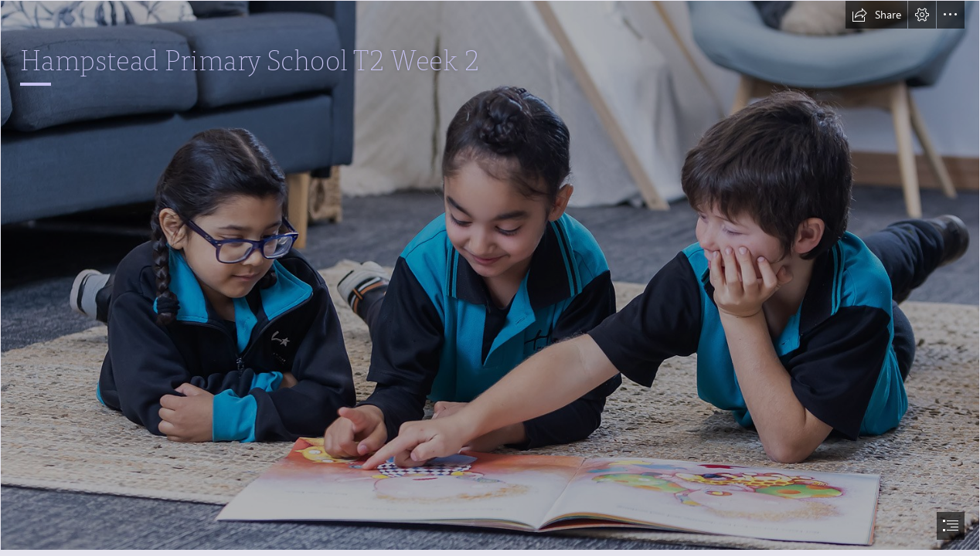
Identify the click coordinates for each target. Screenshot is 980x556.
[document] (490, 278)
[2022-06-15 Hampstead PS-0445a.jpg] (490, 275)
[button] (876, 15)
